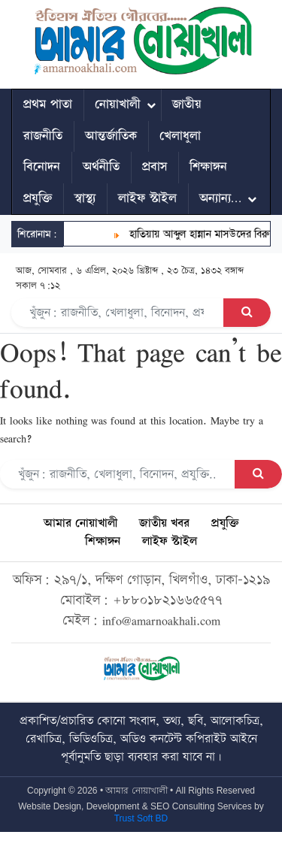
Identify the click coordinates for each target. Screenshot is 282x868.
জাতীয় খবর (164, 523)
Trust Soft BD (141, 818)
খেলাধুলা (180, 136)
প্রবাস (155, 167)
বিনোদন (42, 167)
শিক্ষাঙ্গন (208, 167)
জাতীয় (187, 104)
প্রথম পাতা (48, 104)
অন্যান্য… (220, 198)
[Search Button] (247, 313)
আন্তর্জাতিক (111, 136)
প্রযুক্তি (38, 198)
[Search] (118, 313)
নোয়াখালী (118, 104)
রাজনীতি (43, 136)
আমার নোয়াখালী (80, 523)
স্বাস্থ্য (85, 198)
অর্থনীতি (101, 167)
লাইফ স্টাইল (147, 198)
